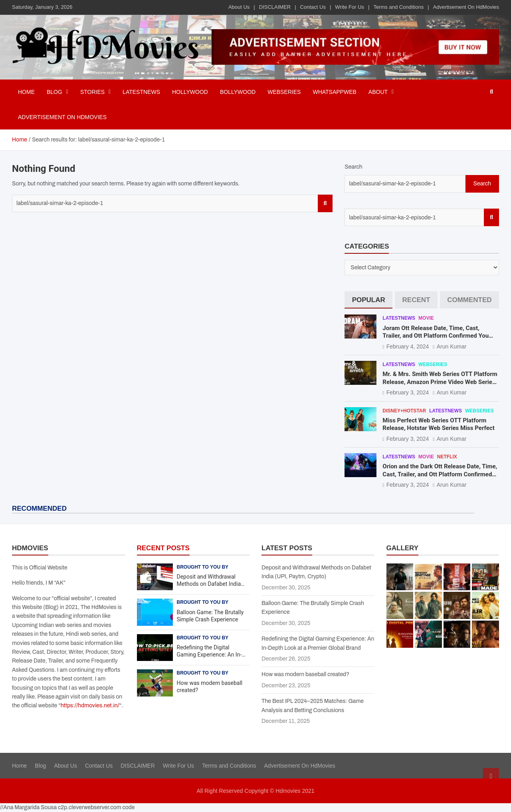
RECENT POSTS (163, 548)
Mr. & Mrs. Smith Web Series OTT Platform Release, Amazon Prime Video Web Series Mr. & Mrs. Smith (440, 382)
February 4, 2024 (408, 346)
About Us (239, 7)
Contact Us (313, 7)
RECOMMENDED (39, 508)
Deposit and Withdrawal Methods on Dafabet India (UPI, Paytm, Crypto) (209, 584)
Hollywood (190, 92)
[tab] (368, 300)
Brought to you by (203, 567)
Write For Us (350, 7)
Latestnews (141, 92)
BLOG (54, 92)
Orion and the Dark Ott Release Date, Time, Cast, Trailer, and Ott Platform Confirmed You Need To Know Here (440, 474)
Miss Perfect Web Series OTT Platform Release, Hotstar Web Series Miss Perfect (438, 424)
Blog (40, 766)
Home (26, 92)
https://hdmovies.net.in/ (90, 706)
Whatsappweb (334, 92)
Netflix (447, 457)
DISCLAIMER (275, 7)
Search (325, 203)
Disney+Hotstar (404, 411)
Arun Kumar (452, 346)
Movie (426, 318)
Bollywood (238, 92)
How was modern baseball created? (305, 674)
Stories (92, 92)
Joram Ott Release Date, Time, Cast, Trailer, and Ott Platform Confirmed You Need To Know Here (436, 336)
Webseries (284, 92)
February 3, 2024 (408, 392)
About (378, 92)
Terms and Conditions (398, 7)
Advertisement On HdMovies (466, 7)
